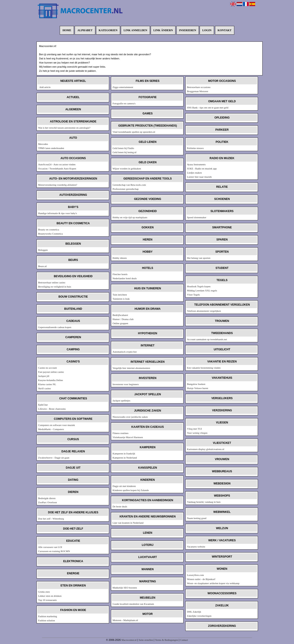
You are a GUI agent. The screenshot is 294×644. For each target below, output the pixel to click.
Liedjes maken (194, 173)
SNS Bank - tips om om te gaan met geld (208, 108)
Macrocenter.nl (129, 640)
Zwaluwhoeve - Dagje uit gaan (54, 458)
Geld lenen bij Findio (123, 148)
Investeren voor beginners (126, 384)
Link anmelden (135, 30)
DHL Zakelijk (194, 612)
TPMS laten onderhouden (51, 148)
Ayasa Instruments (196, 164)
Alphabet (85, 30)
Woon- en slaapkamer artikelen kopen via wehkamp (213, 583)
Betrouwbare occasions (199, 87)
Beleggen (43, 250)
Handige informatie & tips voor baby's (58, 213)
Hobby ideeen (120, 258)
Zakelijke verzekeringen (199, 616)
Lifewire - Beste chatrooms (52, 409)
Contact (184, 640)
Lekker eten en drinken (50, 596)
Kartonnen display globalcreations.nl (206, 449)
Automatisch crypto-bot (125, 352)
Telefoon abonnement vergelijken (204, 311)
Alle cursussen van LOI (50, 547)
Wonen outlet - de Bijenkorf (201, 579)
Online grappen (120, 323)
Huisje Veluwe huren (198, 388)
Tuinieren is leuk (121, 299)
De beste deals (120, 506)
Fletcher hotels (120, 274)
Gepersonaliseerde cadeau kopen (55, 327)
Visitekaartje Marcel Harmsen (128, 437)
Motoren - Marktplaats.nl (125, 620)
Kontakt (224, 30)
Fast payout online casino (51, 372)
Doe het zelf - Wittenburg (51, 519)
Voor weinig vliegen (197, 433)
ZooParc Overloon (48, 502)
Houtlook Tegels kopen (199, 286)
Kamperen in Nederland (125, 458)
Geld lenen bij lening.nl (124, 152)
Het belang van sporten (199, 258)
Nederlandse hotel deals (125, 278)
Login (207, 30)
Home (67, 30)
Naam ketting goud (197, 518)
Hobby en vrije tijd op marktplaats (130, 217)
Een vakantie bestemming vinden (204, 368)
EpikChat (43, 405)
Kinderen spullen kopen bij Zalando (131, 490)
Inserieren (188, 30)
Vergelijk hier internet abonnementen (131, 368)
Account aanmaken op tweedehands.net (207, 339)
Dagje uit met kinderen (124, 486)
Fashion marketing (48, 616)
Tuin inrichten (120, 295)
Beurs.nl (42, 266)
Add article (45, 87)
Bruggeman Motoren (198, 91)
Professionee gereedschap (126, 189)
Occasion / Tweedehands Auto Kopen (57, 169)
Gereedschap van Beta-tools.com (129, 185)
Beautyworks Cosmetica (50, 234)
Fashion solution (47, 620)
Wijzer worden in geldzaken (127, 169)
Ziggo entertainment (123, 87)
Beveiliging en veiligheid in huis (55, 287)
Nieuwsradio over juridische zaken (130, 417)
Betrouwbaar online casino (52, 282)
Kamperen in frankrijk (124, 453)
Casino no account (47, 368)
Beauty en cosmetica (49, 229)
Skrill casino (44, 388)
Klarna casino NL (47, 384)
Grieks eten (44, 592)
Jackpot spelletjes (121, 401)
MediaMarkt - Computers (51, 429)
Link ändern (163, 30)
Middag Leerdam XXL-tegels (202, 290)
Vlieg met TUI (194, 429)
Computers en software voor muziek (57, 425)
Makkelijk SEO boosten (125, 588)
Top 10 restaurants (47, 600)
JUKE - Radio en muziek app (202, 169)
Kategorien (108, 30)
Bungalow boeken (196, 384)
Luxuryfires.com (195, 575)
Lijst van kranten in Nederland (128, 523)
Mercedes (43, 144)
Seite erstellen (146, 640)
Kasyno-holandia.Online (51, 380)
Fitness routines (120, 433)
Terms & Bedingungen (167, 640)
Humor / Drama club (123, 319)
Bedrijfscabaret (120, 315)
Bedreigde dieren (47, 498)
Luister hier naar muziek (199, 177)
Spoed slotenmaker (197, 217)
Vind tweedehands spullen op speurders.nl (134, 132)
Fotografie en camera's (124, 103)
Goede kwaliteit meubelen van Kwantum (133, 604)
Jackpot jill (44, 376)
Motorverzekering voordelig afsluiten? (58, 185)
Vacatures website (196, 547)
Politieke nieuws (195, 148)
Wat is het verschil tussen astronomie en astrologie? (64, 128)
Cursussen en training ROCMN (54, 551)
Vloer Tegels (193, 295)
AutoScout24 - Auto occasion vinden (57, 164)
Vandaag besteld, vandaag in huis (204, 502)
